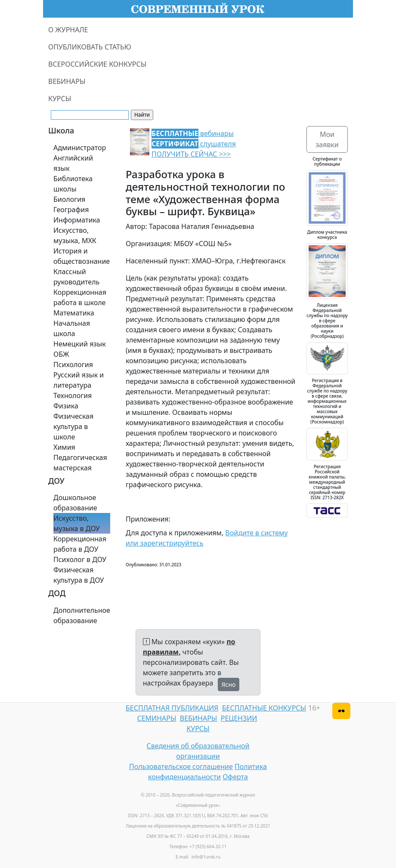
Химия (64, 447)
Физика (66, 406)
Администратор (80, 148)
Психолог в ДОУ (80, 559)
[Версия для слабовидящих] (341, 711)
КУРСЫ (60, 99)
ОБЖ (61, 354)
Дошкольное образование (75, 503)
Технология (73, 395)
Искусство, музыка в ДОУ (77, 523)
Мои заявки (327, 139)
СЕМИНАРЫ (156, 718)
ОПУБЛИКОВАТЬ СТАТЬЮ (90, 47)
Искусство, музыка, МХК (75, 235)
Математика (74, 313)
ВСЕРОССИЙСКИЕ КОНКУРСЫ (97, 64)
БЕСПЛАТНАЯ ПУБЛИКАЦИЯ (172, 708)
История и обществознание (82, 256)
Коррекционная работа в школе (80, 297)
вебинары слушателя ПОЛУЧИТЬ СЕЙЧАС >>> (194, 144)
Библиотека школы (73, 184)
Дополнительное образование (82, 615)
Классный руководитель (76, 277)
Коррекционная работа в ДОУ (80, 544)
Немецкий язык (80, 344)
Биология (69, 199)
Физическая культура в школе (73, 426)
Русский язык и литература (79, 380)
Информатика (77, 220)
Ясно (229, 684)
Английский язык (73, 163)
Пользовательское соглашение (181, 766)
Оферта (235, 777)
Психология (73, 364)
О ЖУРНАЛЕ (68, 30)
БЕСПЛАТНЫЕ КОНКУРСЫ (264, 708)
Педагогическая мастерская (80, 463)
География (71, 210)
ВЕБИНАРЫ (67, 81)
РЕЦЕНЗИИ (239, 718)
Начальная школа (72, 328)
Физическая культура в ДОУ (79, 575)
